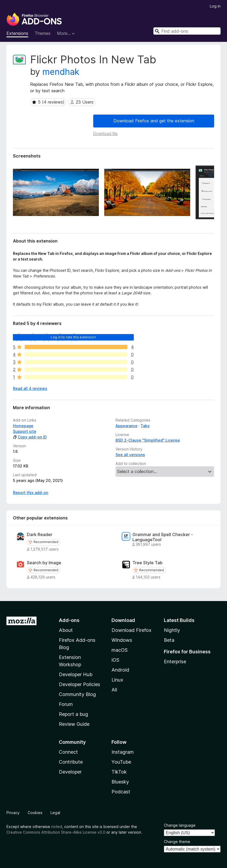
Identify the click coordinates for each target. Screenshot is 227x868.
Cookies (35, 813)
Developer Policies (80, 684)
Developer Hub (76, 674)
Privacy (13, 813)
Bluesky (120, 782)
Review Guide (74, 724)
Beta (169, 640)
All (114, 690)
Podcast (121, 792)
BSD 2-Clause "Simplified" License (148, 440)
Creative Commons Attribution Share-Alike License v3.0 (56, 832)
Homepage (23, 426)
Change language (180, 825)
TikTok (119, 772)
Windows (122, 640)
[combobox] (187, 31)
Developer (70, 772)
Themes (43, 33)
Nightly (172, 630)
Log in (215, 6)
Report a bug (73, 714)
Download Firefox (131, 630)
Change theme (177, 842)
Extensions (17, 33)
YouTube (121, 762)
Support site (25, 431)
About (66, 630)
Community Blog (77, 694)
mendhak (61, 72)
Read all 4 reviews (30, 388)
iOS (115, 660)
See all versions (130, 455)
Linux (117, 680)
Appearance (127, 426)
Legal (55, 813)
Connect (68, 752)
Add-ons (69, 620)
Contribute (71, 762)
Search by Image (44, 563)
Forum (66, 704)
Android (120, 670)
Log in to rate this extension (73, 337)
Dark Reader (40, 535)
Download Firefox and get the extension (154, 121)
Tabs (145, 426)
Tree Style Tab (147, 563)
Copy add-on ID (30, 437)
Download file (105, 133)
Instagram (123, 752)
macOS (120, 650)
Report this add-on (30, 492)
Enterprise (175, 662)
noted (57, 827)
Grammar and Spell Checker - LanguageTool (163, 537)
